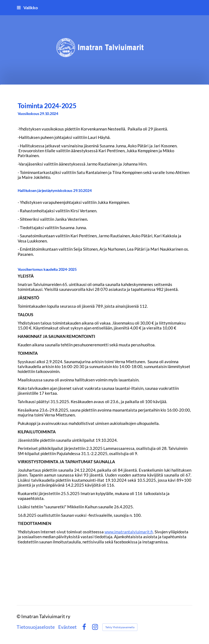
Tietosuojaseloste (36, 627)
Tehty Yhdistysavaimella (120, 627)
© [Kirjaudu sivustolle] (19, 616)
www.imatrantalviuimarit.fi (129, 532)
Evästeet (67, 627)
